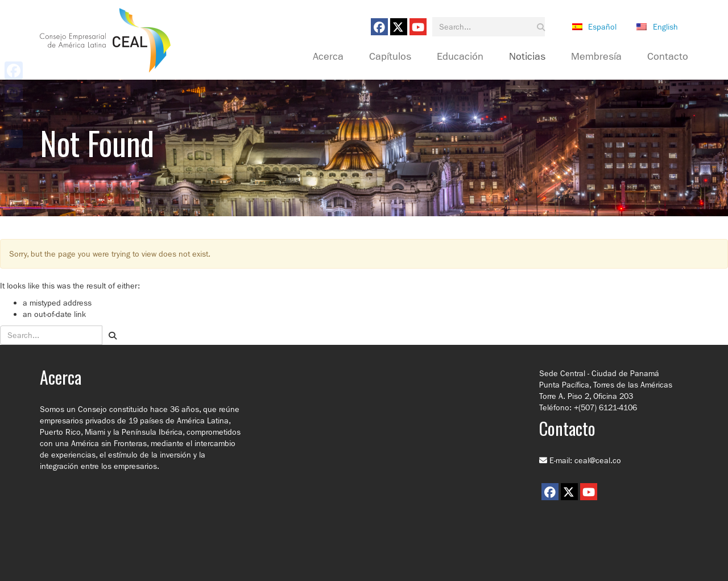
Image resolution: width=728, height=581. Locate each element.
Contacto (668, 57)
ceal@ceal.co (598, 460)
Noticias (527, 57)
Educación (460, 57)
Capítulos (390, 57)
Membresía (596, 57)
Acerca (328, 57)
